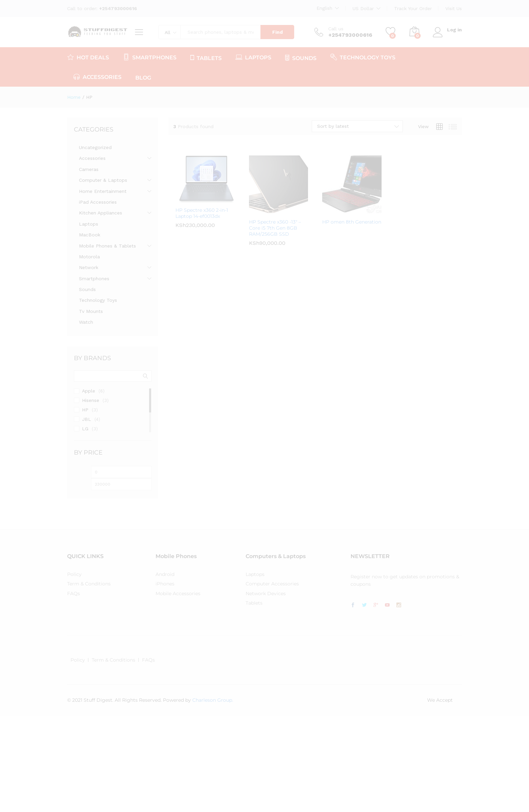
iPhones (165, 584)
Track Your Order (413, 8)
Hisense (91, 400)
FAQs (74, 593)
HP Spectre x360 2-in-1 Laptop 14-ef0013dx (202, 213)
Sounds (87, 289)
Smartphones (94, 279)
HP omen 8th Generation (352, 222)
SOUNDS (301, 58)
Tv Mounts (91, 311)
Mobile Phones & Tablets (107, 246)
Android (165, 574)
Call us (336, 29)
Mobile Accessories (178, 593)
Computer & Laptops (103, 180)
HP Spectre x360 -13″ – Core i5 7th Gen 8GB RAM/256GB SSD (275, 228)
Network (89, 267)
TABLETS (206, 58)
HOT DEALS (88, 57)
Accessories (92, 158)
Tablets (254, 603)
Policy (74, 574)
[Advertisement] (202, 763)
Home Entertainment (103, 191)
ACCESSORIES (97, 77)
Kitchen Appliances (101, 213)
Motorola (89, 257)
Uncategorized (95, 147)
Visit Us (454, 8)
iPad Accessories (98, 202)
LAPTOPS (253, 57)
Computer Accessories (272, 584)
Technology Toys (98, 300)
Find (277, 32)
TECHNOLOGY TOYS (363, 57)
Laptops (89, 224)
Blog (143, 78)
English (324, 8)
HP (85, 410)
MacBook (90, 235)
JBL (87, 419)
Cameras (89, 169)
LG (85, 429)
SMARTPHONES (150, 57)
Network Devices (266, 593)
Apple (89, 391)
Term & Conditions (89, 584)
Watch (86, 322)
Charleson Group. (213, 700)
